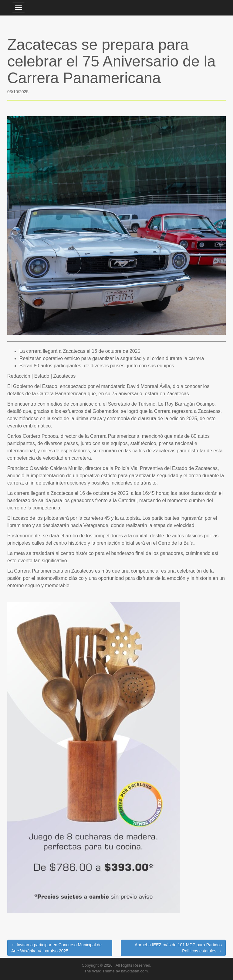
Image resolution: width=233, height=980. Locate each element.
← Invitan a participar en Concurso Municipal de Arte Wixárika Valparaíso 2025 (56, 948)
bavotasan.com (134, 971)
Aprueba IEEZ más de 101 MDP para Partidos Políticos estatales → (178, 948)
